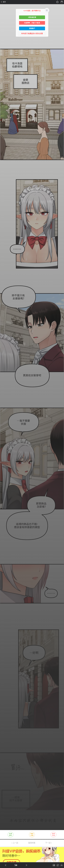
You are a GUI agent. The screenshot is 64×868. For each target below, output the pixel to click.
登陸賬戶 (32, 28)
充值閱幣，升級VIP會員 (32, 23)
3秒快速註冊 (32, 17)
